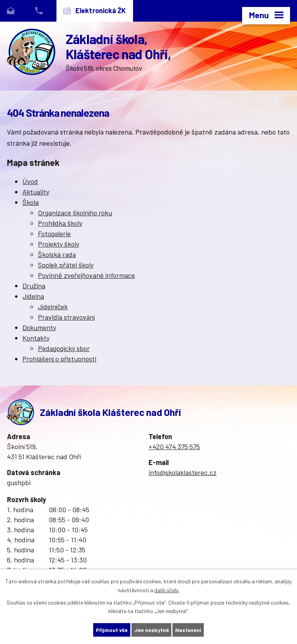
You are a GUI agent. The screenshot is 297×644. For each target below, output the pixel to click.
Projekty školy (59, 244)
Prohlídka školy (60, 223)
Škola (31, 202)
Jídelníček (53, 307)
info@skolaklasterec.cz (183, 472)
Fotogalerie (54, 233)
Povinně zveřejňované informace (86, 275)
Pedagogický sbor (64, 348)
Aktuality (36, 192)
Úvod (30, 181)
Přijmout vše (112, 630)
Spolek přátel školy (66, 265)
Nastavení (189, 630)
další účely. (167, 590)
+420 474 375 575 (174, 446)
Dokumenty (39, 327)
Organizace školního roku (75, 213)
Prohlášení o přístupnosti (59, 359)
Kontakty (36, 338)
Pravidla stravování (66, 317)
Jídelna (33, 296)
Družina (34, 286)
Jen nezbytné (152, 630)
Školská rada (57, 254)
